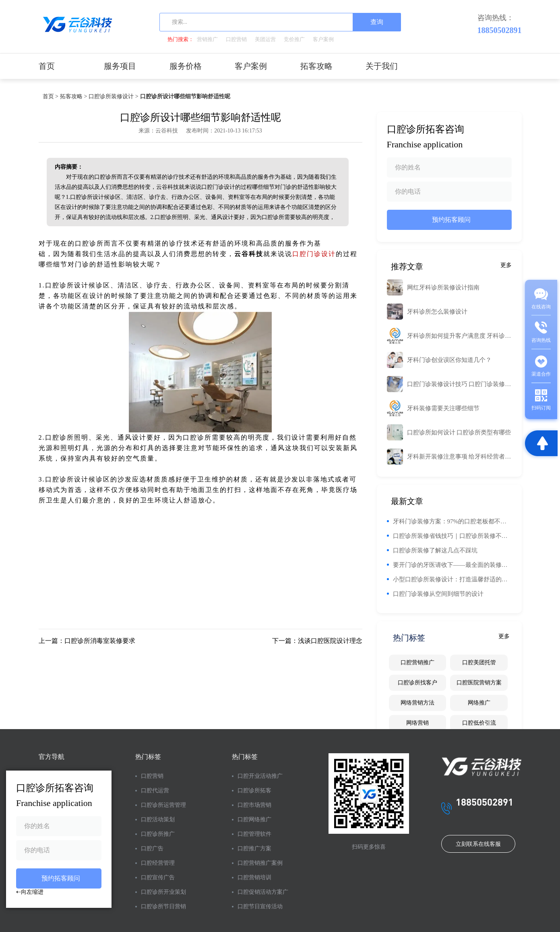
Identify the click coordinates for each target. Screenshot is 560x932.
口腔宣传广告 (158, 877)
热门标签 (148, 757)
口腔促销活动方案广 (263, 892)
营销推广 (207, 39)
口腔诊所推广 (158, 834)
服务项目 (120, 66)
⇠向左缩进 (30, 892)
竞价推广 (294, 39)
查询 (377, 22)
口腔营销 (236, 39)
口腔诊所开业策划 (163, 892)
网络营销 (417, 723)
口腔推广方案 (254, 848)
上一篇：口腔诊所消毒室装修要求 (87, 641)
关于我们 (382, 66)
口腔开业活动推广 (260, 776)
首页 (47, 66)
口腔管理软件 (254, 834)
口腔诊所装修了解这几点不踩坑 (435, 550)
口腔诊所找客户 (417, 683)
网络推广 (479, 703)
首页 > (51, 96)
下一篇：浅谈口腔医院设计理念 (317, 641)
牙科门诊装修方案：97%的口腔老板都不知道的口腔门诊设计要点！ (452, 521)
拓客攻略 (316, 66)
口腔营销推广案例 (260, 863)
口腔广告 (152, 848)
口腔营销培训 (254, 877)
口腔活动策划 (158, 819)
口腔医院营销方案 (479, 683)
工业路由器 (344, 243)
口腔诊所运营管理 (163, 805)
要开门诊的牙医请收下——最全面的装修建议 (452, 565)
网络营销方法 (417, 703)
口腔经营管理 (158, 863)
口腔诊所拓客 (254, 790)
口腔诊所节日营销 (163, 906)
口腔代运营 (155, 790)
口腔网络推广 (254, 819)
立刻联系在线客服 (478, 844)
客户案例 (323, 39)
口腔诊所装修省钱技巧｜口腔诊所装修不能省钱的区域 (452, 536)
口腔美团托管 (479, 662)
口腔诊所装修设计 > (113, 96)
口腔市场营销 (254, 805)
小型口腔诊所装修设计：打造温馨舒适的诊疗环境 (452, 579)
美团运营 (265, 39)
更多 (506, 265)
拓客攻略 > (73, 96)
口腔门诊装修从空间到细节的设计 (438, 594)
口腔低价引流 (479, 723)
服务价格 (186, 66)
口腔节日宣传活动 (260, 906)
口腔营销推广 (417, 662)
